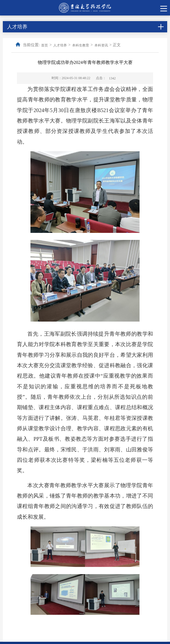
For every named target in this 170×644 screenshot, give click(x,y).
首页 (45, 45)
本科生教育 (81, 45)
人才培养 (60, 45)
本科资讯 (101, 45)
